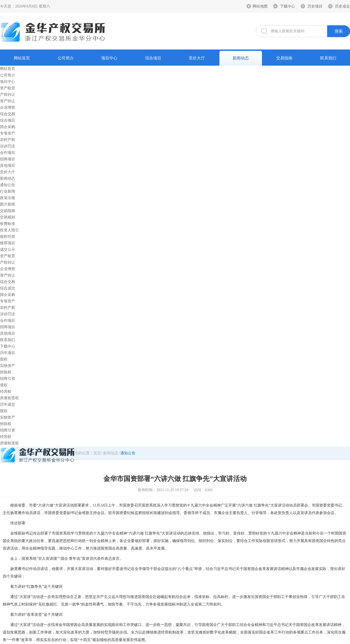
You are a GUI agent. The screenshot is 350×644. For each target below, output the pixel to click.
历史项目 (315, 6)
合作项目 (8, 153)
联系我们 (328, 58)
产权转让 (8, 95)
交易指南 (284, 58)
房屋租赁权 (9, 398)
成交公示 (8, 250)
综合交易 (8, 114)
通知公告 (8, 185)
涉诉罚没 (8, 146)
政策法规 (8, 198)
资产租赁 (8, 88)
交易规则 (8, 217)
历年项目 (8, 353)
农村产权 (8, 140)
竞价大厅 (197, 58)
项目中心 (109, 58)
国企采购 (8, 127)
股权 (4, 359)
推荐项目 (8, 243)
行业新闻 (8, 191)
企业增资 (8, 107)
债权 (4, 385)
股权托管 (8, 237)
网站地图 (260, 6)
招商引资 (8, 379)
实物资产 (8, 366)
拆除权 (6, 372)
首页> (98, 453)
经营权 (6, 392)
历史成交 (342, 6)
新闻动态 (241, 58)
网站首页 (22, 58)
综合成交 (8, 288)
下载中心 (288, 6)
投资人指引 (9, 230)
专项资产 (8, 133)
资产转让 (8, 101)
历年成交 (8, 404)
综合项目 (153, 58)
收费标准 (8, 224)
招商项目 (8, 159)
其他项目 (8, 166)
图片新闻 (8, 204)
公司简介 (66, 58)
